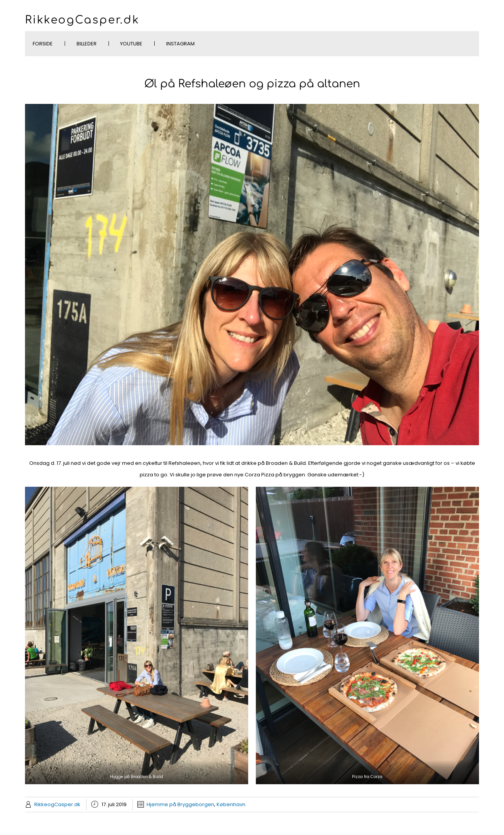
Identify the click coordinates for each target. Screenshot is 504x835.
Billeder (87, 44)
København (231, 804)
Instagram (180, 44)
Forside (43, 44)
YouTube (131, 44)
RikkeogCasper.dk (82, 20)
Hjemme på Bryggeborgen (180, 804)
